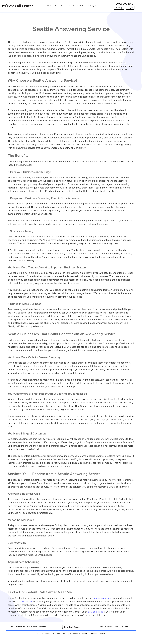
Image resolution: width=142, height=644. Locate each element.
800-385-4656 (124, 4)
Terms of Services (90, 634)
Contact (125, 627)
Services (42, 627)
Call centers (26, 602)
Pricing (118, 627)
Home (12, 627)
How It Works (32, 627)
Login (130, 8)
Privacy (102, 634)
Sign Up (119, 8)
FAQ (102, 627)
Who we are (21, 627)
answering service (102, 598)
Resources (109, 627)
